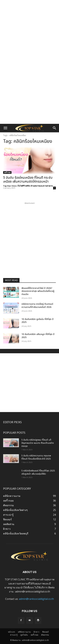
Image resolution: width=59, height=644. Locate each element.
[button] (5, 128)
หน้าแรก (11, 632)
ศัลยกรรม (45, 635)
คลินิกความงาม (24, 632)
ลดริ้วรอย (7, 172)
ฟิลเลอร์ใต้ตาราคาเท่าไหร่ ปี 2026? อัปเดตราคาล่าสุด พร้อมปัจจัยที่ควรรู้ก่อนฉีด (38, 291)
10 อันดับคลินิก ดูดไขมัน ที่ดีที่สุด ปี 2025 (38, 321)
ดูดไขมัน (24, 635)
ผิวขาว (37, 632)
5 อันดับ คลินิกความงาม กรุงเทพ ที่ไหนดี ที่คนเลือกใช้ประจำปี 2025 (36, 457)
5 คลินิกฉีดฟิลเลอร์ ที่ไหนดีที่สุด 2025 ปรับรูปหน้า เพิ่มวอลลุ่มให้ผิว (38, 472)
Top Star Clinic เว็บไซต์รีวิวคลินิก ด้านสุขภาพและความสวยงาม (28, 186)
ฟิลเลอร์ (45, 632)
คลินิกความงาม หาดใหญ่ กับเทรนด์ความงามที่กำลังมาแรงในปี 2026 (37, 306)
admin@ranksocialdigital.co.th (36, 599)
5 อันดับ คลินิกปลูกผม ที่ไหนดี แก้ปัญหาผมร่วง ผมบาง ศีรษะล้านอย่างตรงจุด (38, 443)
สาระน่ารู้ (14, 635)
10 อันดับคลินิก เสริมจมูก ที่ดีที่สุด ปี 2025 (38, 336)
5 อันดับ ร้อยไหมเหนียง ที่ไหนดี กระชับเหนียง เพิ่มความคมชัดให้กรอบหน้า (28, 180)
